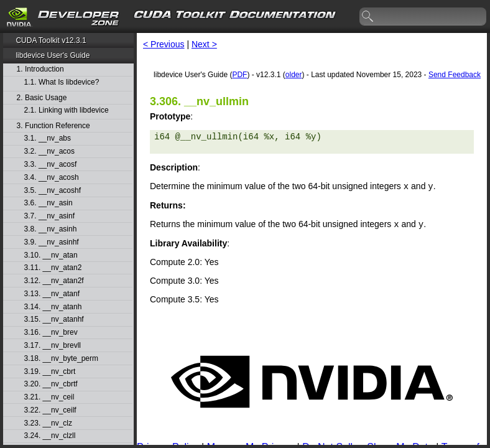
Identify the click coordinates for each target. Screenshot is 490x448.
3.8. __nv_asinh (51, 229)
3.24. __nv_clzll (50, 436)
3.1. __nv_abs (48, 138)
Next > (204, 44)
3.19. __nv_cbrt (50, 372)
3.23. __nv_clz (48, 423)
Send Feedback (455, 75)
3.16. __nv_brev (51, 333)
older (294, 75)
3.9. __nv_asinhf (52, 242)
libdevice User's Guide (53, 55)
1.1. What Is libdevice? (62, 82)
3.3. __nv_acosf (51, 165)
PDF (239, 75)
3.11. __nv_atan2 (53, 268)
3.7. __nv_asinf (49, 216)
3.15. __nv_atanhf (54, 320)
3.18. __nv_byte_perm (61, 359)
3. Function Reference (53, 126)
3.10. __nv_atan (51, 255)
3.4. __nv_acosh (52, 178)
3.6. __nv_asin (49, 203)
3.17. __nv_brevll (53, 346)
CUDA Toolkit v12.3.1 (51, 40)
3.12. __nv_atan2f (54, 281)
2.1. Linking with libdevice (67, 110)
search (368, 17)
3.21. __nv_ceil (49, 397)
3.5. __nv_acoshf (53, 191)
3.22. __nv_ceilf (50, 410)
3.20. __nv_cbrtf (51, 384)
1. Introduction (40, 69)
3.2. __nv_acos (49, 152)
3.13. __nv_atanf (52, 294)
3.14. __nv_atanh (53, 307)
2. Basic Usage (42, 98)
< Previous (164, 44)
